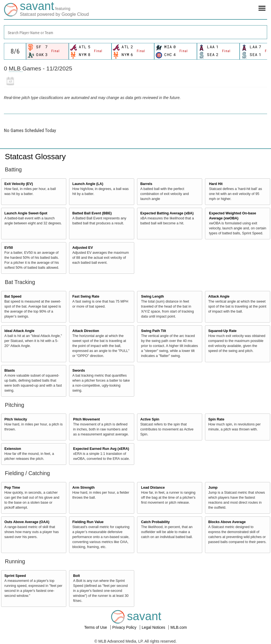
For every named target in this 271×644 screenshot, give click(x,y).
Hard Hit (216, 184)
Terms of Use (96, 627)
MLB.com (178, 627)
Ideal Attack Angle (19, 331)
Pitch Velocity (16, 419)
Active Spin (150, 419)
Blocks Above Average (227, 522)
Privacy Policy (125, 627)
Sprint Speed (15, 576)
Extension (13, 449)
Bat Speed (13, 296)
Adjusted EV (83, 248)
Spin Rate (216, 419)
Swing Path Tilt (154, 331)
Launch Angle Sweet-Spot (26, 213)
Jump (213, 488)
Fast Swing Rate (86, 296)
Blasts (10, 371)
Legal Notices (154, 627)
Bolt (77, 576)
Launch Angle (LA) (88, 184)
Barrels (146, 184)
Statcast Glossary (35, 157)
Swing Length (153, 296)
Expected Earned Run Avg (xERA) (101, 449)
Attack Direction (86, 331)
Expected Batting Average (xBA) (167, 213)
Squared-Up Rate (222, 331)
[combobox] (135, 32)
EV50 (9, 248)
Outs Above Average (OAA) (27, 522)
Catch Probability (156, 522)
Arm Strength (83, 488)
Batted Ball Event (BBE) (92, 213)
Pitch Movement (87, 419)
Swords (79, 371)
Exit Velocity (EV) (19, 184)
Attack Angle (219, 296)
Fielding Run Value (88, 522)
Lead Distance (153, 488)
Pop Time (12, 488)
